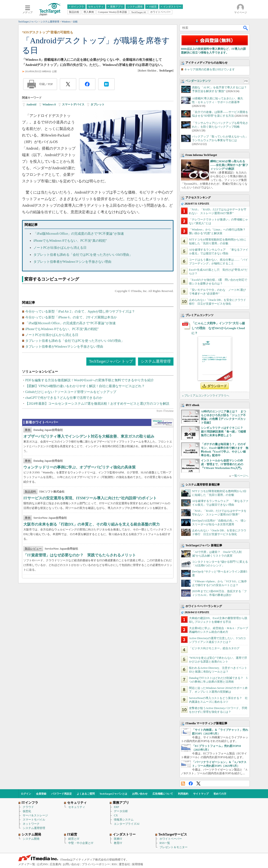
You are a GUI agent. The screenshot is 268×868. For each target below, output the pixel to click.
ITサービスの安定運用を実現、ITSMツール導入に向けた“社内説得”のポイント (90, 498)
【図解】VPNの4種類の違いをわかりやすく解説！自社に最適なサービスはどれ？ (85, 386)
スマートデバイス (73, 104)
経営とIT (74, 839)
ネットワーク (31, 824)
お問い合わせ (140, 794)
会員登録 (41, 794)
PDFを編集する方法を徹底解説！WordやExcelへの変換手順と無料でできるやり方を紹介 (90, 380)
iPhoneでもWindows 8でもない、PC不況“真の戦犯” (70, 241)
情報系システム (124, 820)
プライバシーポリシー (96, 864)
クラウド (28, 807)
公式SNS (42, 864)
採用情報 (138, 864)
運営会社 (124, 864)
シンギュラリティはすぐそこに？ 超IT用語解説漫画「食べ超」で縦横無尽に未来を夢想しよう (223, 432)
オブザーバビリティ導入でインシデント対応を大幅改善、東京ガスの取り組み (89, 436)
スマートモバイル (34, 820)
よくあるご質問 (86, 794)
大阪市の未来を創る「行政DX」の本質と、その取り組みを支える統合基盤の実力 (92, 524)
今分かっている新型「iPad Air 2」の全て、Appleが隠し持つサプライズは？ (80, 312)
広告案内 (55, 864)
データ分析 (121, 811)
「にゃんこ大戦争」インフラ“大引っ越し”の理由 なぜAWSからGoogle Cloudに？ (218, 328)
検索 (246, 28)
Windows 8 (49, 104)
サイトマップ (201, 794)
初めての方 (220, 794)
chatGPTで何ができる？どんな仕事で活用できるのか (64, 398)
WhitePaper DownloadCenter (162, 423)
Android (31, 104)
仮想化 (27, 811)
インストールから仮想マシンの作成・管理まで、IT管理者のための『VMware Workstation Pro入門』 (222, 464)
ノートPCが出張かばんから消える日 (60, 248)
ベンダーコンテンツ (198, 81)
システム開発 (31, 839)
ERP (116, 807)
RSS (183, 783)
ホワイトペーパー (171, 839)
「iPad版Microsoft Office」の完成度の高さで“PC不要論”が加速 (79, 234)
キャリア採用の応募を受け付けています (210, 69)
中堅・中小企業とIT (81, 843)
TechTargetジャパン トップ (111, 361)
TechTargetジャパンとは (114, 794)
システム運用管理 (156, 361)
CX (116, 815)
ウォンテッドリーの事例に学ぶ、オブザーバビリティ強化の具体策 (80, 467)
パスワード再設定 (62, 794)
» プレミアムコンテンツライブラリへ (206, 396)
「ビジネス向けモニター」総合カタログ (214, 648)
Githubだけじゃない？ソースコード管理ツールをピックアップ (71, 392)
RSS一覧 (165, 843)
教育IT (118, 843)
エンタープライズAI (127, 824)
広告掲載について (163, 794)
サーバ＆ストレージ (35, 815)
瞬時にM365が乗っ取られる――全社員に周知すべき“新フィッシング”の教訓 (229, 165)
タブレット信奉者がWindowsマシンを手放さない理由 (72, 262)
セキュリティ (77, 807)
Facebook (191, 783)
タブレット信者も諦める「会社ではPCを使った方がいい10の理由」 (83, 255)
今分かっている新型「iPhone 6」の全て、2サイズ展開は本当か (71, 317)
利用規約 (183, 794)
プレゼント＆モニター (174, 847)
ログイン (26, 794)
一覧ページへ (240, 476)
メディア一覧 (27, 864)
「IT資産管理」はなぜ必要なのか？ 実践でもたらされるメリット (80, 555)
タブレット (98, 104)
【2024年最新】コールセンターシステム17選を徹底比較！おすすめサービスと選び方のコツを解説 (97, 404)
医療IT (118, 839)
